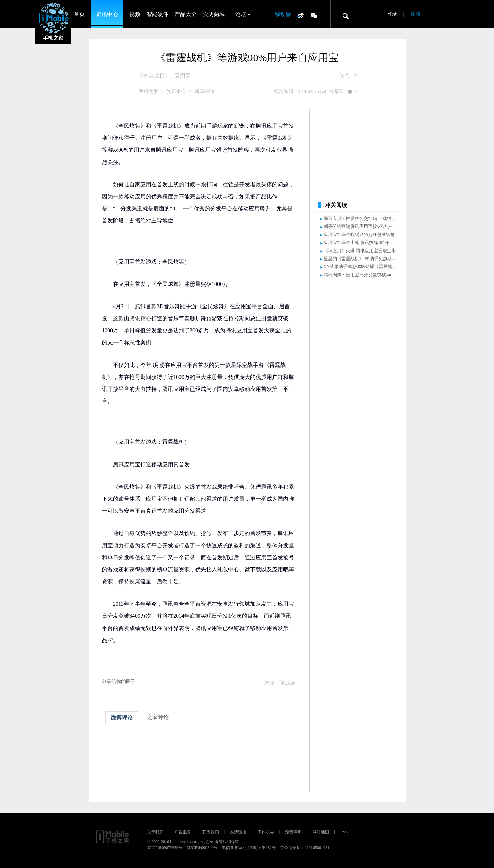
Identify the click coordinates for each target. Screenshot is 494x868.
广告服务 (183, 832)
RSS (344, 832)
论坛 (241, 14)
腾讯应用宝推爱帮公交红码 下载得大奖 (362, 218)
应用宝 (183, 76)
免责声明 (293, 832)
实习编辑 (284, 91)
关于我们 (155, 832)
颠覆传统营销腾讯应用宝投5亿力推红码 (363, 226)
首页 (79, 14)
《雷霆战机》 (154, 76)
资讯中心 (107, 14)
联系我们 (211, 832)
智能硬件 (157, 14)
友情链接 (238, 832)
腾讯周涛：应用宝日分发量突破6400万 (361, 275)
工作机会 (266, 832)
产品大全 (186, 14)
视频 (135, 14)
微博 (301, 15)
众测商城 (214, 14)
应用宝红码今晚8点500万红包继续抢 (359, 235)
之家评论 (158, 717)
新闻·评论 (205, 91)
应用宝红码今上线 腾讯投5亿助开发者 (361, 242)
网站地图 (321, 832)
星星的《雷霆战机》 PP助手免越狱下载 (362, 259)
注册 (415, 14)
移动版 (283, 14)
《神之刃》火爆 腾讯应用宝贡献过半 (360, 251)
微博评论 (122, 717)
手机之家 (149, 91)
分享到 (337, 91)
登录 (392, 14)
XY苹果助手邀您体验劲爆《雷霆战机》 (362, 267)
